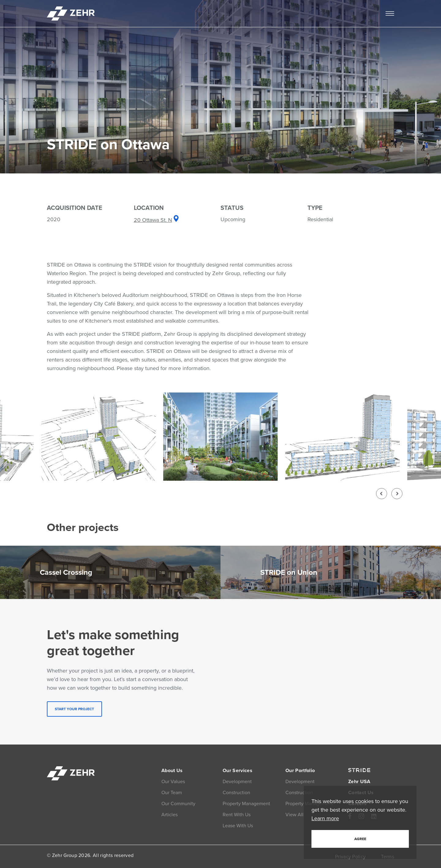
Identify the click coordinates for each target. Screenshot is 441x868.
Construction (236, 792)
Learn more (325, 818)
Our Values (173, 781)
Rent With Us (237, 815)
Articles (170, 815)
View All (294, 815)
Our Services (237, 770)
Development (237, 781)
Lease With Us (238, 826)
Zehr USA (359, 781)
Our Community (178, 804)
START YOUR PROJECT (74, 709)
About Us (172, 770)
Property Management (246, 804)
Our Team (172, 792)
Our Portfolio (300, 770)
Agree (360, 839)
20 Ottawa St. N (156, 220)
